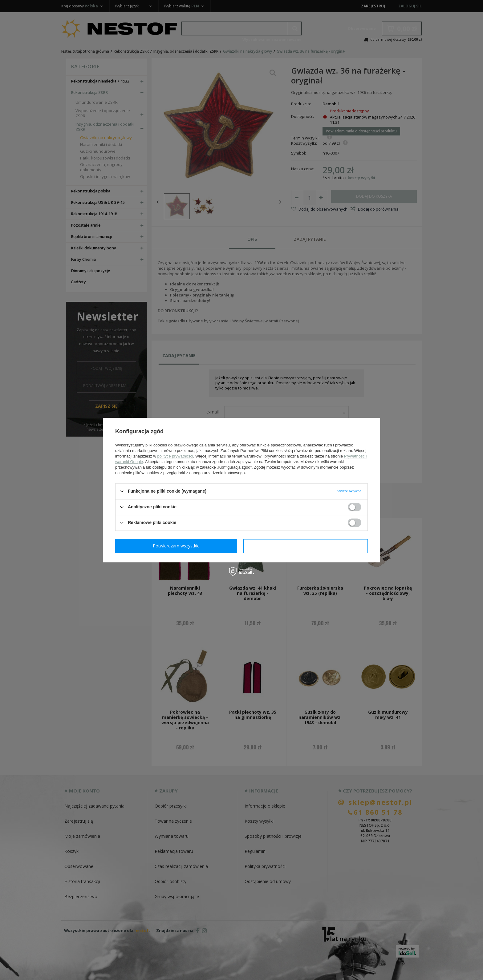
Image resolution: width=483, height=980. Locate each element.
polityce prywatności (175, 456)
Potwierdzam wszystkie (307, 546)
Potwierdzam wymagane (178, 546)
